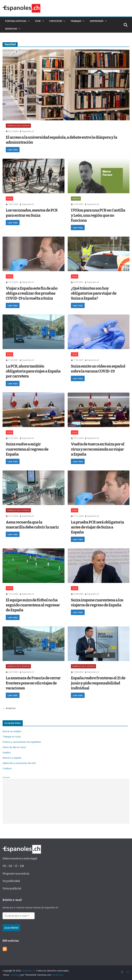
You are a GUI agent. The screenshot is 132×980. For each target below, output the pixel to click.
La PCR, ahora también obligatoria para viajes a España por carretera (33, 371)
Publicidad (6, 777)
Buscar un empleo (12, 731)
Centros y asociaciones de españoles (22, 742)
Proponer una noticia (16, 874)
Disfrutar (11, 29)
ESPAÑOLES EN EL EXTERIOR (18, 126)
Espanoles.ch (28, 131)
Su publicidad (11, 881)
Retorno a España (12, 758)
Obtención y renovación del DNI (19, 763)
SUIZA (9, 199)
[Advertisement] (66, 801)
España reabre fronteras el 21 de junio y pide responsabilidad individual (98, 683)
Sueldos (7, 752)
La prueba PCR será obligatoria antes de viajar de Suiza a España (97, 527)
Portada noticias (16, 21)
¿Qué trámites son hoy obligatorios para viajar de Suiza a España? (94, 293)
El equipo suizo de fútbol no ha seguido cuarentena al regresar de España (33, 605)
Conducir (7, 768)
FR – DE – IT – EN (13, 866)
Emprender (97, 21)
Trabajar (76, 21)
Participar (56, 21)
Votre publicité (12, 889)
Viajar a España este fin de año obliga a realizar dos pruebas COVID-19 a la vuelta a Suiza (32, 293)
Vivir (38, 21)
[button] (28, 21)
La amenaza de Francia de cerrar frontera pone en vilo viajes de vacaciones (33, 683)
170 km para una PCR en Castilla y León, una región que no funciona (98, 215)
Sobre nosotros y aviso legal (20, 858)
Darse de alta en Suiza (14, 747)
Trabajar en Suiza (12, 737)
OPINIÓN (76, 199)
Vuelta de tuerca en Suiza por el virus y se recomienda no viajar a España (98, 449)
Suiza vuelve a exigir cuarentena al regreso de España (27, 449)
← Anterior (9, 708)
